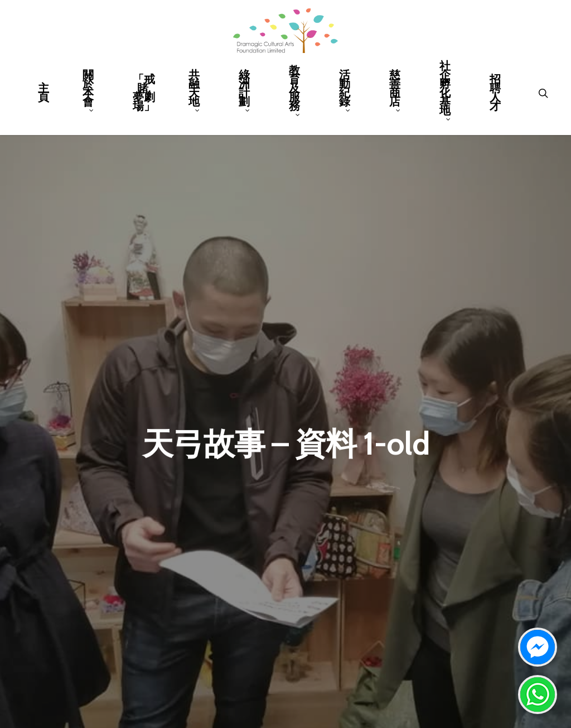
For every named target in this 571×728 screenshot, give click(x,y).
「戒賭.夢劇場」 (144, 94)
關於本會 (88, 91)
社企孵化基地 (445, 91)
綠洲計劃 (245, 91)
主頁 (43, 94)
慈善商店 (395, 91)
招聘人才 (495, 94)
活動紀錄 (345, 91)
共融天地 (194, 91)
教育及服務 (295, 91)
